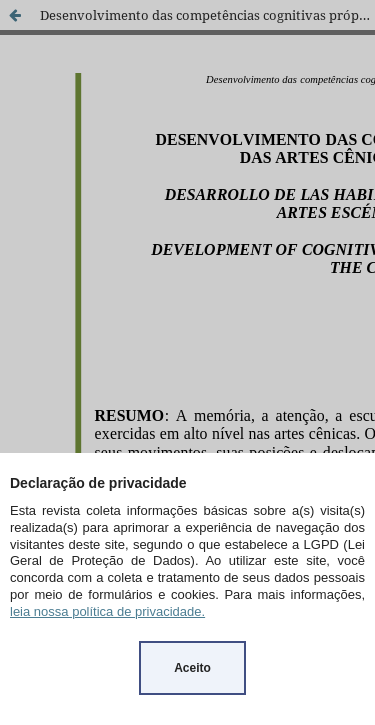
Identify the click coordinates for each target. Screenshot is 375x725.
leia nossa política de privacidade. (107, 611)
